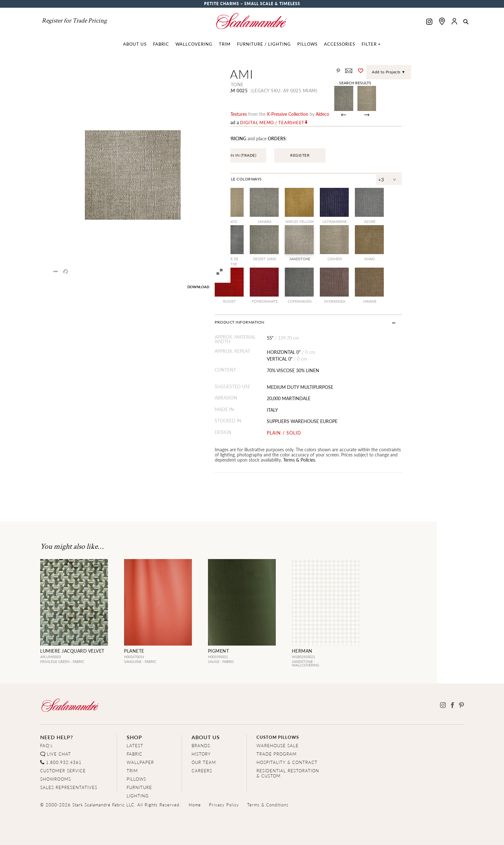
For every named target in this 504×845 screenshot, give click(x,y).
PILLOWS (136, 779)
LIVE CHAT (59, 754)
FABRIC (135, 754)
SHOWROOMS (56, 779)
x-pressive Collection (321, 114)
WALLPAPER (140, 762)
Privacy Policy (224, 805)
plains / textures (264, 114)
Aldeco (355, 114)
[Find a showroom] (442, 21)
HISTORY (201, 754)
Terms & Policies (286, 460)
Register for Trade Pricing (74, 21)
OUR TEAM (204, 762)
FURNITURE (139, 787)
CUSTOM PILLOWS (278, 737)
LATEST (135, 745)
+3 (443, 179)
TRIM (132, 771)
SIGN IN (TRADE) (274, 155)
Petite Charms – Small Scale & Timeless (252, 4)
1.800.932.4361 (64, 762)
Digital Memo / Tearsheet (305, 123)
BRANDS (201, 745)
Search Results (413, 83)
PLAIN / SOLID (324, 433)
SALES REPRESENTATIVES (69, 787)
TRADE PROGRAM (277, 754)
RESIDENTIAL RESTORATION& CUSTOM (288, 773)
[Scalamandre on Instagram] (429, 22)
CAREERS (202, 771)
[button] (466, 22)
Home (195, 805)
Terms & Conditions (268, 805)
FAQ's (46, 745)
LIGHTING (138, 796)
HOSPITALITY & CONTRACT (287, 762)
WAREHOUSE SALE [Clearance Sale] (278, 745)
